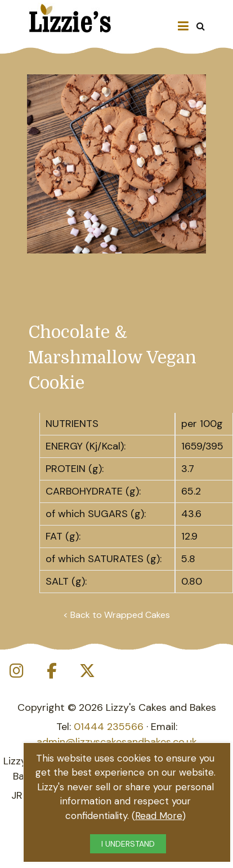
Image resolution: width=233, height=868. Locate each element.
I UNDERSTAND (128, 844)
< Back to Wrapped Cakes (116, 615)
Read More (159, 816)
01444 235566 (109, 727)
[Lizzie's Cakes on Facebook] (52, 671)
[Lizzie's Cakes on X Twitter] (87, 671)
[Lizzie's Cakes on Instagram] (16, 671)
